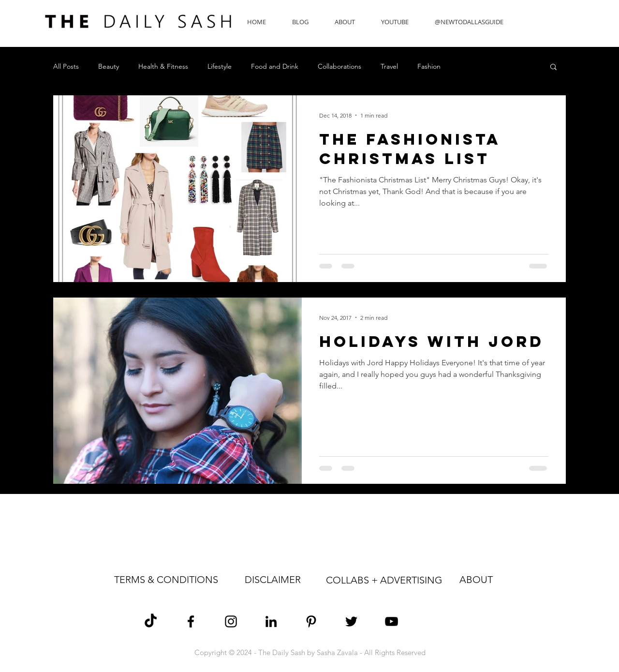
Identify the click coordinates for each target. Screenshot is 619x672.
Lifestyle (220, 67)
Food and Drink (275, 67)
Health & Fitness (163, 67)
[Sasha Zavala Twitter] (351, 621)
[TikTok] (151, 621)
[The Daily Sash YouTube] (391, 621)
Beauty (109, 67)
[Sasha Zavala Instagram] (231, 621)
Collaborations (339, 67)
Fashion (429, 67)
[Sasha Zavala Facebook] (191, 621)
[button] (553, 67)
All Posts (66, 67)
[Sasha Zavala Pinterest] (311, 621)
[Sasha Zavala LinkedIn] (271, 621)
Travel (389, 67)
